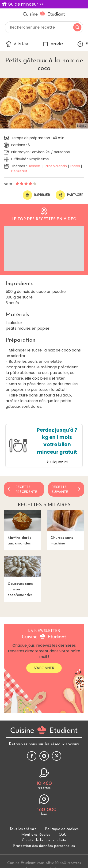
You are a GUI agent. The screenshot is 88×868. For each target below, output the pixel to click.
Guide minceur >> (26, 4)
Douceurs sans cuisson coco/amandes (23, 576)
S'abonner (44, 668)
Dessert (34, 166)
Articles (53, 44)
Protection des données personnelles (44, 846)
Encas (75, 166)
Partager (69, 195)
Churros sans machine (66, 528)
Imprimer (36, 195)
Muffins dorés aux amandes (23, 528)
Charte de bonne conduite (44, 840)
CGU (63, 835)
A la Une (17, 44)
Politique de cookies (62, 829)
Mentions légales (36, 835)
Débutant (19, 171)
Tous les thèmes (23, 829)
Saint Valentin (55, 166)
